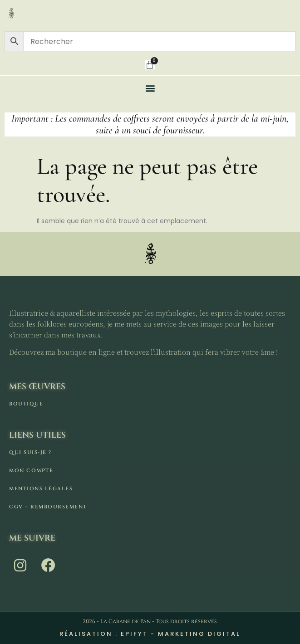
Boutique (26, 404)
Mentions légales (41, 489)
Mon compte (31, 471)
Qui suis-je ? (30, 452)
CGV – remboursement (48, 507)
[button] (150, 88)
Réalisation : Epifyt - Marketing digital (150, 634)
